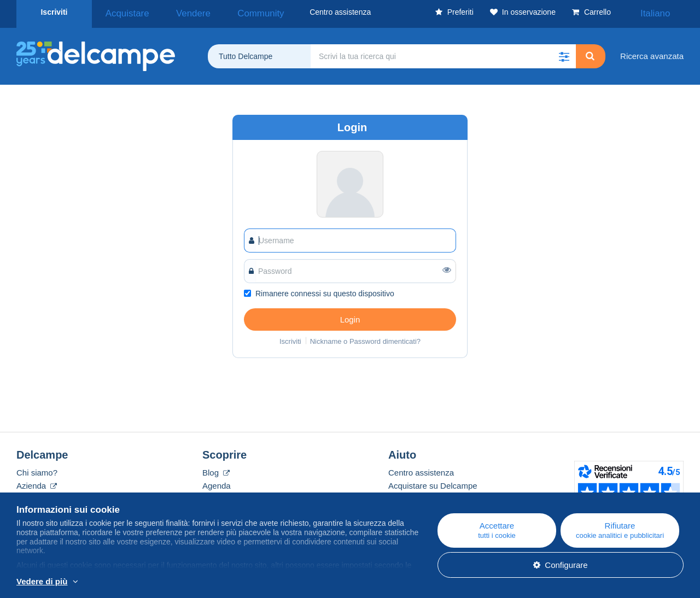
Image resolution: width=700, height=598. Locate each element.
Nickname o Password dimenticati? (365, 338)
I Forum (217, 495)
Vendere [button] (172, 12)
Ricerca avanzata (652, 52)
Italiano (663, 12)
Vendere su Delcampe (429, 495)
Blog (216, 469)
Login (350, 316)
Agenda (217, 482)
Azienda (37, 482)
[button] (564, 52)
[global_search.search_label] (443, 52)
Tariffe (28, 495)
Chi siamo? (37, 469)
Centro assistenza (421, 469)
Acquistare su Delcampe (433, 482)
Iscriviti (54, 12)
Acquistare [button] (121, 12)
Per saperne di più (113, 582)
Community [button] (225, 12)
